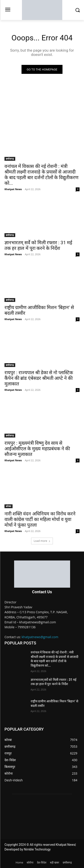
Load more (42, 541)
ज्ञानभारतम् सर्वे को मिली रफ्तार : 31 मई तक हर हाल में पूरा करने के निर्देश (38, 245)
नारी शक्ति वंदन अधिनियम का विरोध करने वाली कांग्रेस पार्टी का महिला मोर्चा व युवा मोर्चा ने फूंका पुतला (40, 519)
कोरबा (9, 506)
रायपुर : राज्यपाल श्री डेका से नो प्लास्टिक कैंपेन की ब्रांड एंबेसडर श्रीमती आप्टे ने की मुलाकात (39, 378)
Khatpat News (13, 189)
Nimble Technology (37, 849)
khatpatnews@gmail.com (40, 637)
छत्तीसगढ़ (10, 159)
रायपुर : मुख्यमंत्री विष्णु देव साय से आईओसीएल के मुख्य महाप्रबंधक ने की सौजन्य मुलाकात (37, 449)
